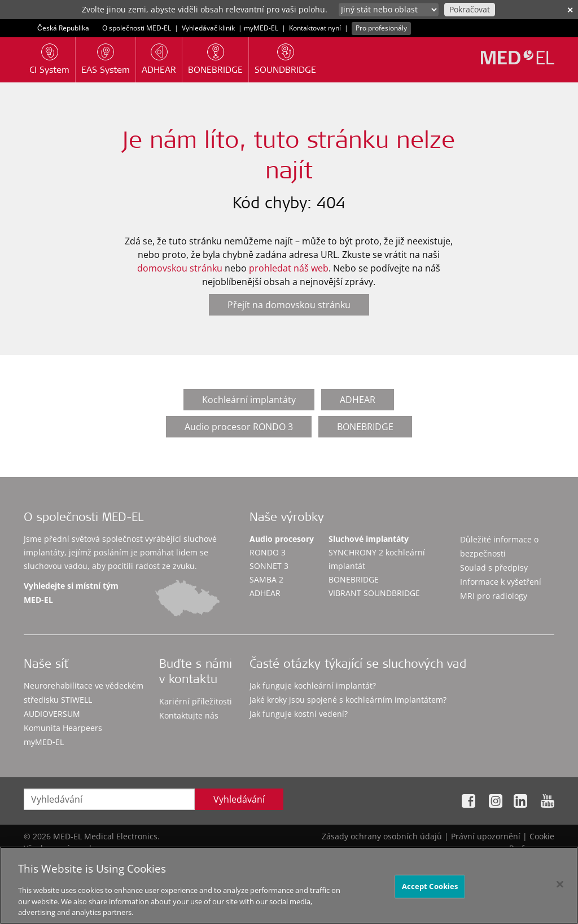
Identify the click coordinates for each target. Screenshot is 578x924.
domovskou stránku (180, 268)
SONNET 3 (269, 566)
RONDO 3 (268, 552)
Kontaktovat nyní (315, 28)
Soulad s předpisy (494, 568)
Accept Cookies (430, 890)
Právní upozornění (486, 836)
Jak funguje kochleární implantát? (313, 686)
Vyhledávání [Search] (239, 799)
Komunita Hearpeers (63, 728)
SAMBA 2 (266, 579)
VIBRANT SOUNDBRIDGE (374, 593)
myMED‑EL (261, 28)
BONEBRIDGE (365, 427)
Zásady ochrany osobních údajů (382, 836)
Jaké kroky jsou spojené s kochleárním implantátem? (348, 700)
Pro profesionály (381, 28)
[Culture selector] (389, 10)
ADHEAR (358, 400)
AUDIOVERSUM (52, 714)
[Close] (560, 888)
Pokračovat (470, 9)
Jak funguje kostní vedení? (299, 714)
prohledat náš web (289, 268)
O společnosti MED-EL (137, 28)
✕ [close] (570, 10)
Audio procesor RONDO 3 (239, 427)
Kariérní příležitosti (196, 701)
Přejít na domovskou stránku (289, 305)
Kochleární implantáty (249, 400)
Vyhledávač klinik (208, 28)
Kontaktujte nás (189, 715)
